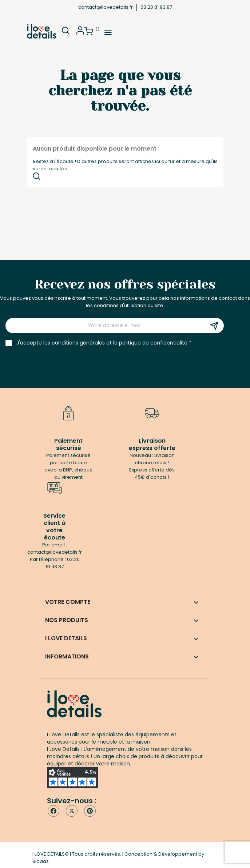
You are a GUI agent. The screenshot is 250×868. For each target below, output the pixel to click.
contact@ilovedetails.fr (106, 7)
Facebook (53, 811)
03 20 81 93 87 (156, 7)
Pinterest (90, 811)
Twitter (72, 811)
